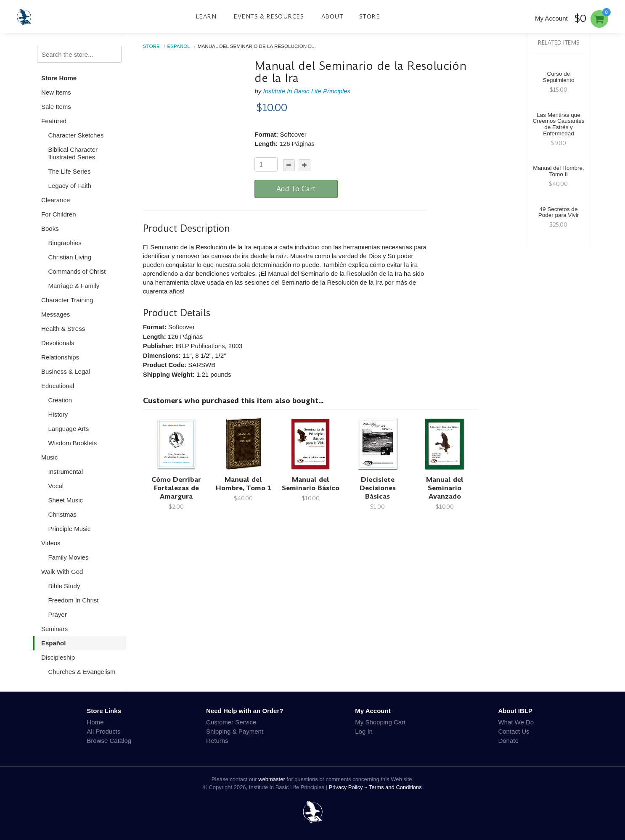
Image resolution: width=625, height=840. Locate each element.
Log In (364, 731)
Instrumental (66, 472)
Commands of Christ (77, 271)
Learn (206, 16)
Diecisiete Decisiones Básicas (378, 488)
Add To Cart (296, 189)
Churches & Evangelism (82, 672)
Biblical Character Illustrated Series (73, 153)
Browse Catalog (109, 741)
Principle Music (70, 529)
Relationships (60, 357)
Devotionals (58, 343)
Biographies (65, 243)
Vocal (56, 486)
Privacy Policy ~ (349, 787)
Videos (51, 543)
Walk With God (62, 572)
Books (50, 228)
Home (95, 722)
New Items (56, 92)
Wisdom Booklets (73, 443)
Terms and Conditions (395, 787)
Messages (56, 314)
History (58, 414)
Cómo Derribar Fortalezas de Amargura (176, 488)
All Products (103, 731)
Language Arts (69, 429)
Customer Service (231, 722)
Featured (54, 121)
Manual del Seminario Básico (311, 484)
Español (53, 643)
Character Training (67, 300)
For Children (59, 214)
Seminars (54, 629)
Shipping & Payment (235, 731)
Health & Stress (63, 329)
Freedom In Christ (74, 600)
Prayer (58, 614)
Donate (508, 741)
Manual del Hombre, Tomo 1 (244, 484)
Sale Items (56, 107)
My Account (551, 18)
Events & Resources (269, 16)
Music (49, 457)
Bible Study (64, 586)
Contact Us (514, 731)
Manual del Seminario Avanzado (445, 488)
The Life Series (70, 171)
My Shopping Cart (380, 722)
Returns (217, 741)
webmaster (272, 779)
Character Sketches (76, 135)
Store (370, 16)
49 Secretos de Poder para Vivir (559, 212)
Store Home (59, 78)
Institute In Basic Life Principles (307, 91)
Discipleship (58, 657)
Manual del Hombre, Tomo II (559, 171)
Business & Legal (66, 371)
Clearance (56, 200)
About (332, 16)
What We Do (516, 722)
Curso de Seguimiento (558, 77)
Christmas (63, 514)
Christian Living (70, 257)
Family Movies (69, 557)
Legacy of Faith (70, 186)
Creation (60, 400)
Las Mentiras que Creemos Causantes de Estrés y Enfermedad (558, 124)
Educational (58, 386)
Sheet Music (66, 500)
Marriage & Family (74, 286)
